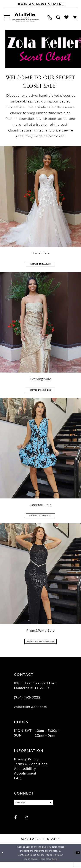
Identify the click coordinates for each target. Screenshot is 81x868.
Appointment (25, 777)
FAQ (18, 782)
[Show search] (58, 17)
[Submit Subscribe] (49, 808)
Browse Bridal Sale (41, 264)
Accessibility (25, 773)
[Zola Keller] (25, 17)
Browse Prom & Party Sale (41, 645)
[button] (7, 17)
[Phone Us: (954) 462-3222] (50, 17)
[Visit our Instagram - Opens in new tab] (26, 824)
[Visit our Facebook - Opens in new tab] (15, 824)
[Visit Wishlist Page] (66, 17)
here (54, 865)
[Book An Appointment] (40, 4)
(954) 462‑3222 (27, 701)
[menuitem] (7, 17)
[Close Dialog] (4, 859)
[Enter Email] (34, 808)
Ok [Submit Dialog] (77, 859)
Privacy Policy (26, 763)
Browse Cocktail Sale (41, 518)
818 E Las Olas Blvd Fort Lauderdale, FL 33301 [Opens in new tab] (35, 690)
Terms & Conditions (31, 768)
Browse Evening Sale (41, 391)
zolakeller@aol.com (30, 711)
